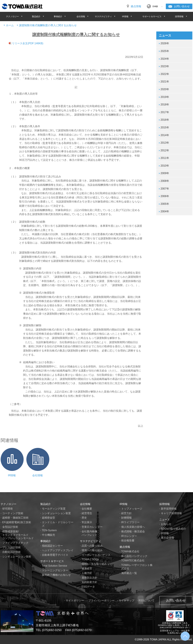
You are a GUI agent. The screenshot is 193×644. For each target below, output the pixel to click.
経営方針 (126, 513)
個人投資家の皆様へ (133, 527)
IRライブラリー (130, 522)
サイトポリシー (75, 600)
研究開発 (8, 509)
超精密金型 (48, 518)
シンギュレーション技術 (17, 557)
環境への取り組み (92, 550)
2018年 (165, 105)
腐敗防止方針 (89, 578)
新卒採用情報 (169, 509)
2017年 (165, 112)
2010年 (165, 166)
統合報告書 (128, 540)
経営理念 (87, 513)
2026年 (165, 43)
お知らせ (166, 524)
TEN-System (49, 530)
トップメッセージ (132, 509)
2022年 (165, 74)
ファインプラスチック (15, 543)
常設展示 (87, 522)
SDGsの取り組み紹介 (174, 529)
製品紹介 (46, 504)
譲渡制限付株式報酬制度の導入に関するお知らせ (48, 25)
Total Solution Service (55, 566)
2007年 (165, 189)
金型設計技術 (10, 527)
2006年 (165, 196)
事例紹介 (46, 541)
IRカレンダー (129, 536)
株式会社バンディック (134, 556)
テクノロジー (9, 504)
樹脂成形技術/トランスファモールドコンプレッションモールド (18, 535)
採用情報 (164, 504)
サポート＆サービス (52, 561)
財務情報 (126, 518)
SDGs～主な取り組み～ (96, 564)
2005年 (165, 204)
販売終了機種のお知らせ (56, 575)
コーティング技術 (13, 513)
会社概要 (87, 509)
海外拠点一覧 (129, 573)
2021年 (165, 82)
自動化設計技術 (11, 552)
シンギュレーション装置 (56, 513)
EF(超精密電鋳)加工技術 (17, 522)
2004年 (165, 211)
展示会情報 (167, 538)
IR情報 (12, 475)
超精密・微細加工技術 (15, 518)
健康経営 (87, 569)
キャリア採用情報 (171, 513)
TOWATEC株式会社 (133, 560)
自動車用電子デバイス (55, 555)
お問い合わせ (182, 6)
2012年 (165, 150)
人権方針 (87, 573)
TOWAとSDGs (90, 559)
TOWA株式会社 (130, 551)
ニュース (164, 519)
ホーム (10, 25)
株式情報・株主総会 (133, 531)
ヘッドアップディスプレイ (58, 550)
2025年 (165, 51)
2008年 (165, 181)
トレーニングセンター (55, 570)
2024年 (165, 59)
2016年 (165, 120)
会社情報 (38, 475)
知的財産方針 (89, 582)
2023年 (165, 66)
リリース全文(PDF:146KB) (27, 43)
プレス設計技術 (11, 547)
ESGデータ (88, 587)
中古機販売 (48, 535)
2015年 (165, 127)
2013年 (165, 143)
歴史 (84, 518)
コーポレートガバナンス (96, 555)
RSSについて (147, 600)
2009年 (165, 173)
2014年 (165, 135)
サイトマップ (126, 600)
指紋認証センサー (52, 546)
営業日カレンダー (92, 527)
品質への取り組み (92, 546)
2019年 (165, 97)
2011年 (165, 158)
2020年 (165, 89)
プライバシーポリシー (101, 600)
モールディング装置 (54, 509)
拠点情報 (136, 6)
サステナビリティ (90, 541)
